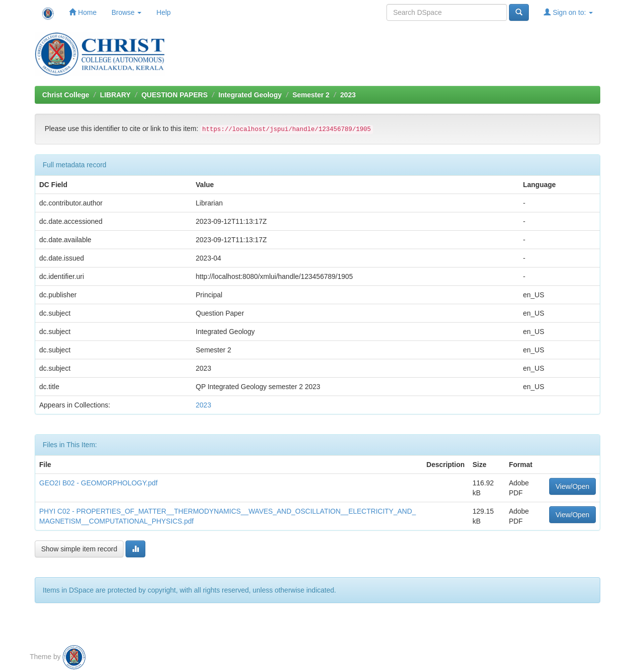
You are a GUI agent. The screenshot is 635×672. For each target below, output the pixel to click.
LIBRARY (116, 95)
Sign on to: (568, 12)
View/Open (572, 486)
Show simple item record (79, 549)
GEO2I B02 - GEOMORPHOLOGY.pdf (98, 483)
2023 (348, 95)
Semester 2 (311, 95)
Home (83, 12)
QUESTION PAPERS (175, 95)
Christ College (66, 95)
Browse (127, 12)
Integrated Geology (250, 95)
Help (163, 12)
